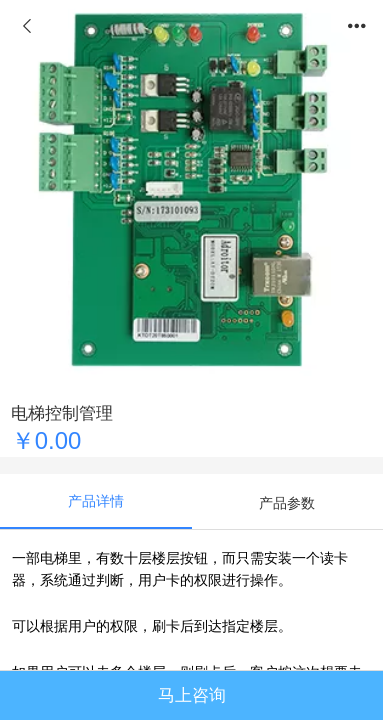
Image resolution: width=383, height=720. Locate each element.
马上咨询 (192, 695)
